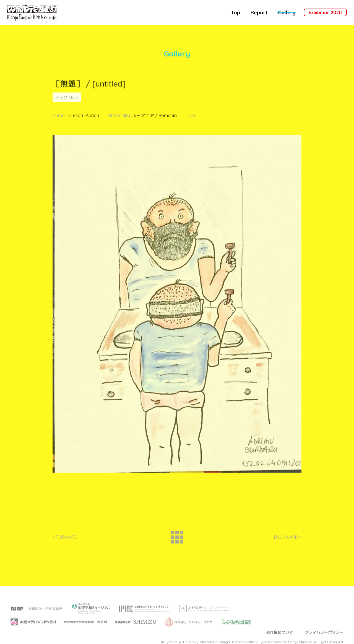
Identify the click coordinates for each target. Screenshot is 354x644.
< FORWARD (65, 540)
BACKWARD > (288, 540)
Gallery (287, 13)
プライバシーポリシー (324, 638)
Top (235, 13)
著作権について (280, 638)
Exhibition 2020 (325, 12)
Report (259, 13)
